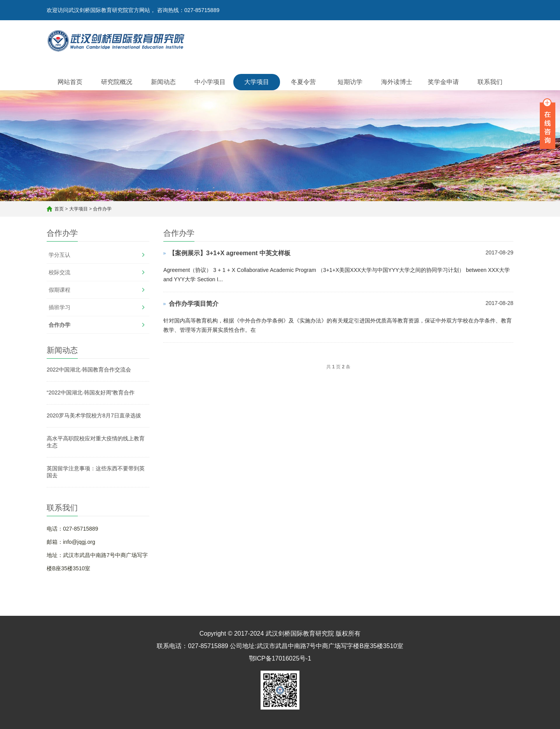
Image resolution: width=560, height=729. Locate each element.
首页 (59, 209)
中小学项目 (210, 82)
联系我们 (490, 82)
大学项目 (257, 82)
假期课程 (59, 290)
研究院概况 (117, 82)
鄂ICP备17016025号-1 (280, 658)
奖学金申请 (443, 82)
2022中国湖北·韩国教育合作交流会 (89, 370)
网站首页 (70, 82)
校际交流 (59, 272)
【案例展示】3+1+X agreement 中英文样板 (230, 253)
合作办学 (102, 209)
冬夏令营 (303, 82)
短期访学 (350, 82)
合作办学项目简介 (194, 304)
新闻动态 (163, 82)
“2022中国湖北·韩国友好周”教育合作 (91, 393)
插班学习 (59, 307)
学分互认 (59, 255)
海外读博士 (397, 82)
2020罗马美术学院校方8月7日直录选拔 (94, 415)
